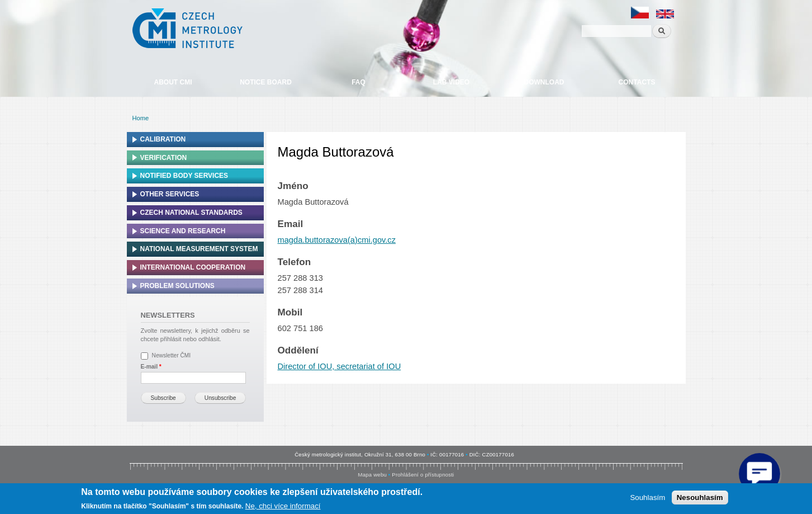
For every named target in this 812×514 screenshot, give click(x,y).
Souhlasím (647, 498)
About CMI (173, 82)
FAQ (358, 82)
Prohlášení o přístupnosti (423, 475)
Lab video (451, 82)
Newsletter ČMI (172, 355)
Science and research (183, 231)
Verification (164, 158)
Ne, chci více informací (283, 506)
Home (141, 118)
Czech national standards (191, 213)
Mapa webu (372, 475)
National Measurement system (199, 249)
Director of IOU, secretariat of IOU (339, 366)
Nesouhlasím (700, 498)
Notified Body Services (184, 176)
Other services (170, 194)
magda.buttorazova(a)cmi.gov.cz (337, 240)
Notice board (266, 82)
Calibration (163, 139)
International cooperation (193, 267)
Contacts (637, 82)
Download (544, 82)
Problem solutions (177, 286)
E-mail (151, 367)
